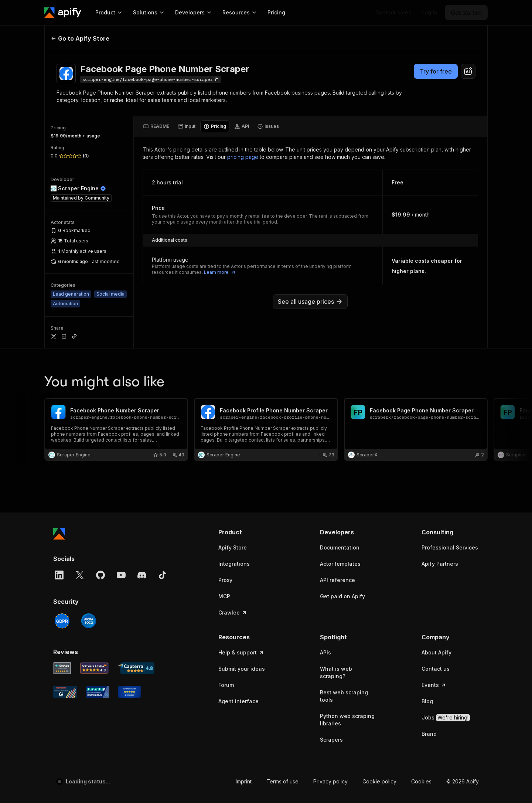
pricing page (243, 157)
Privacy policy (330, 781)
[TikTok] (163, 575)
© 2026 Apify (463, 781)
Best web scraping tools (344, 696)
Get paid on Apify (342, 596)
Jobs (446, 718)
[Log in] (429, 13)
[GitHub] (100, 575)
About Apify (436, 652)
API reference (337, 580)
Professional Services (450, 547)
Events (434, 685)
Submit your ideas (242, 669)
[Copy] (151, 79)
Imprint (244, 781)
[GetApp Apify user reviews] (62, 668)
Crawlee (233, 613)
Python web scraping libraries (347, 720)
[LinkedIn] (59, 575)
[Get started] (466, 13)
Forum (226, 685)
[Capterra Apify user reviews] (136, 668)
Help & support (241, 652)
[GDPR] (62, 621)
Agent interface (238, 701)
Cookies (421, 781)
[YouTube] (121, 575)
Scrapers (331, 740)
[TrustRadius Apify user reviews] (98, 692)
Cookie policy (379, 781)
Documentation (340, 547)
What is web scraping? (336, 672)
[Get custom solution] (393, 13)
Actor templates (340, 564)
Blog (427, 701)
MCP (224, 596)
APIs (325, 652)
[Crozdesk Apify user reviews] (129, 692)
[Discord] (142, 575)
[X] (80, 575)
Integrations (234, 564)
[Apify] (63, 13)
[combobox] (468, 71)
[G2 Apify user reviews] (65, 692)
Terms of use (282, 781)
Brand (429, 734)
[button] (247, 532)
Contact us (436, 669)
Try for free (436, 71)
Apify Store (233, 547)
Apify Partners (440, 564)
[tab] (156, 126)
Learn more (220, 272)
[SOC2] (89, 621)
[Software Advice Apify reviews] (94, 668)
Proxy (225, 580)
